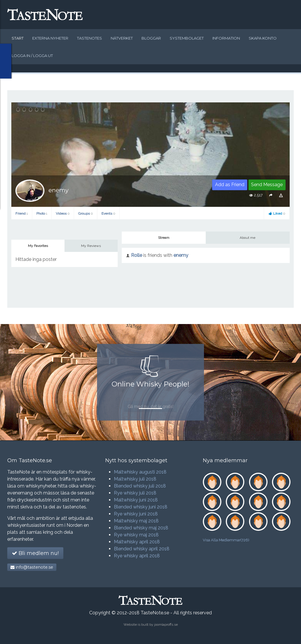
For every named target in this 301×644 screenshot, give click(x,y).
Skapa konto (263, 38)
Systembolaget (187, 38)
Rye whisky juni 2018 (136, 514)
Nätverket (122, 38)
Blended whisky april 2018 (142, 549)
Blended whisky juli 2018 (140, 486)
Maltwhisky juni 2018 (136, 500)
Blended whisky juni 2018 (141, 507)
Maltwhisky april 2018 (137, 542)
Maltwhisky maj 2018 (136, 521)
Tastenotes (89, 38)
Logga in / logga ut (32, 56)
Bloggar (151, 38)
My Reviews (91, 246)
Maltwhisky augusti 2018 (140, 472)
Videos (63, 214)
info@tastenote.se (32, 567)
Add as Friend (230, 185)
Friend (22, 214)
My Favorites (38, 246)
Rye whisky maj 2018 (136, 535)
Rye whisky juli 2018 (135, 493)
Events (108, 214)
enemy (181, 255)
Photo (42, 214)
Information (226, 38)
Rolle (137, 255)
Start (18, 38)
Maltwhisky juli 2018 (135, 479)
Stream (164, 238)
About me (248, 238)
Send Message (267, 185)
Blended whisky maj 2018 (141, 528)
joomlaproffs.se (166, 625)
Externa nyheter (50, 38)
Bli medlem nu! (35, 553)
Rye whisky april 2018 (137, 556)
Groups (86, 214)
